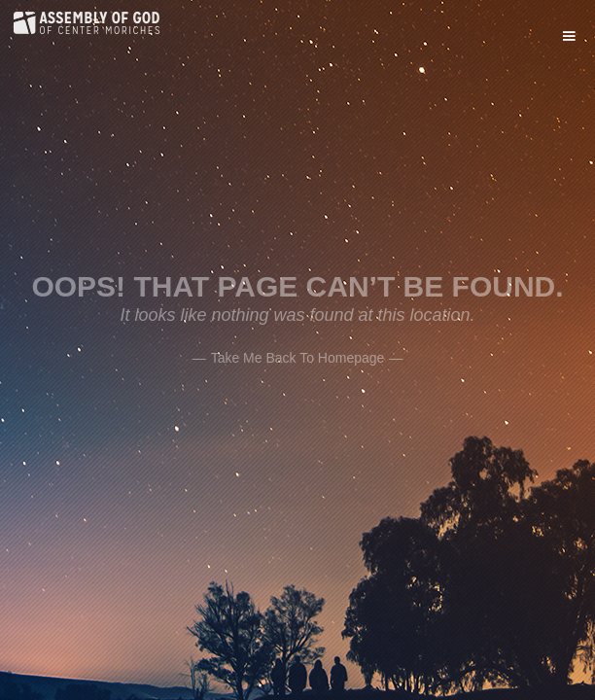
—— (298, 356)
